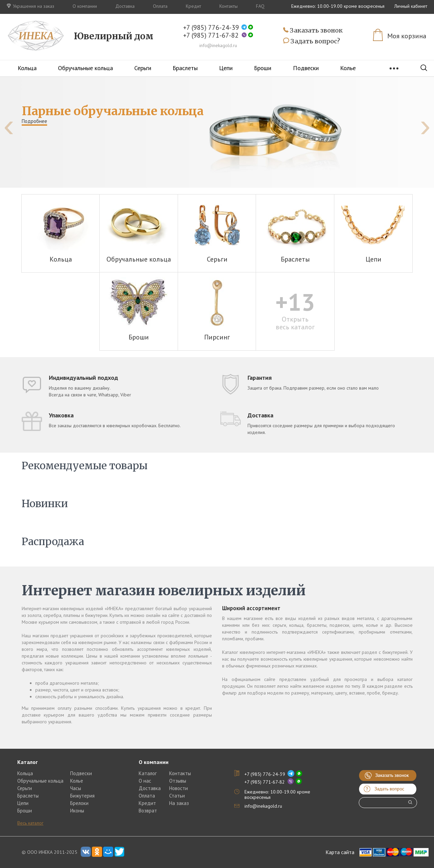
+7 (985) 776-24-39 (211, 28)
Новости (179, 788)
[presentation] (9, 126)
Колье (348, 68)
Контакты (229, 6)
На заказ (179, 803)
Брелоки (79, 803)
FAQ (260, 6)
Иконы (77, 811)
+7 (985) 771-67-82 (211, 35)
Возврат (148, 811)
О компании (85, 6)
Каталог (148, 773)
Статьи (177, 796)
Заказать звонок (313, 31)
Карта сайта (340, 852)
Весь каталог (30, 823)
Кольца (27, 68)
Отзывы (178, 781)
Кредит (193, 6)
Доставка (125, 6)
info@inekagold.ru (218, 45)
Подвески (306, 68)
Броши (263, 68)
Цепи (226, 68)
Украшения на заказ (31, 6)
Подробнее (34, 121)
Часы (76, 788)
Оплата (160, 6)
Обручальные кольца (85, 68)
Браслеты (185, 68)
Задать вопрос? (312, 41)
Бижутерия (82, 796)
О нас (145, 781)
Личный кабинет (411, 6)
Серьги (143, 68)
